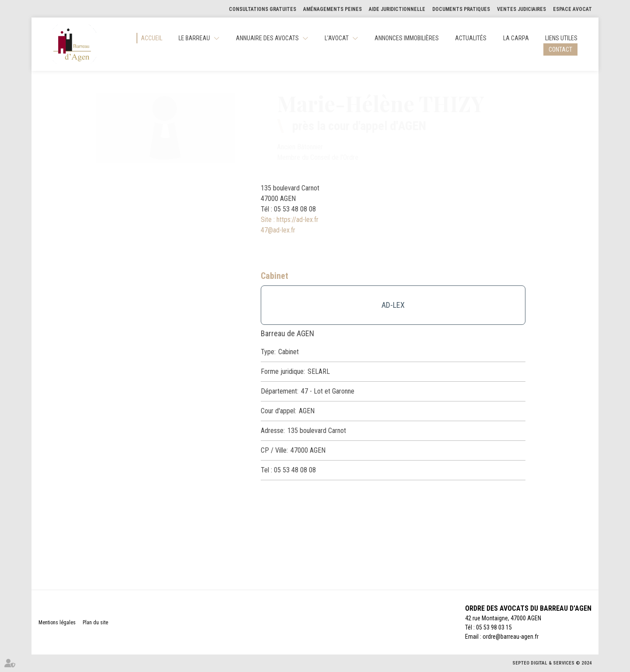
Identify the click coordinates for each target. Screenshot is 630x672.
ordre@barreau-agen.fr (511, 637)
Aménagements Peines (332, 9)
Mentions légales (57, 623)
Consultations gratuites (262, 9)
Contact (560, 49)
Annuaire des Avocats (267, 38)
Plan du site (95, 623)
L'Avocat (337, 38)
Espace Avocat (572, 9)
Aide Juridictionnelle (397, 9)
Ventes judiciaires (521, 9)
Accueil (152, 38)
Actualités (471, 38)
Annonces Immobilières (407, 38)
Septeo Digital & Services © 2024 (552, 663)
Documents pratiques (461, 9)
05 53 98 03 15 (494, 627)
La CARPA (516, 38)
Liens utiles (561, 38)
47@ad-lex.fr (278, 230)
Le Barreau (194, 38)
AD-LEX (393, 305)
